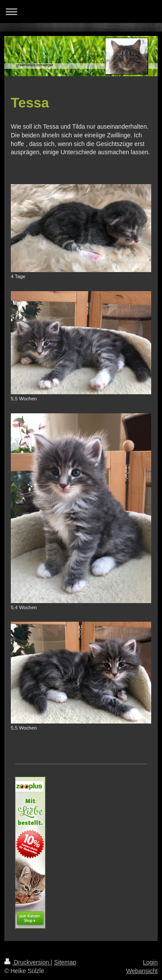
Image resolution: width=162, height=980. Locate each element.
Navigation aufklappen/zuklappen (81, 11)
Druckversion (27, 962)
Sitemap (65, 962)
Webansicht (142, 971)
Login (150, 962)
